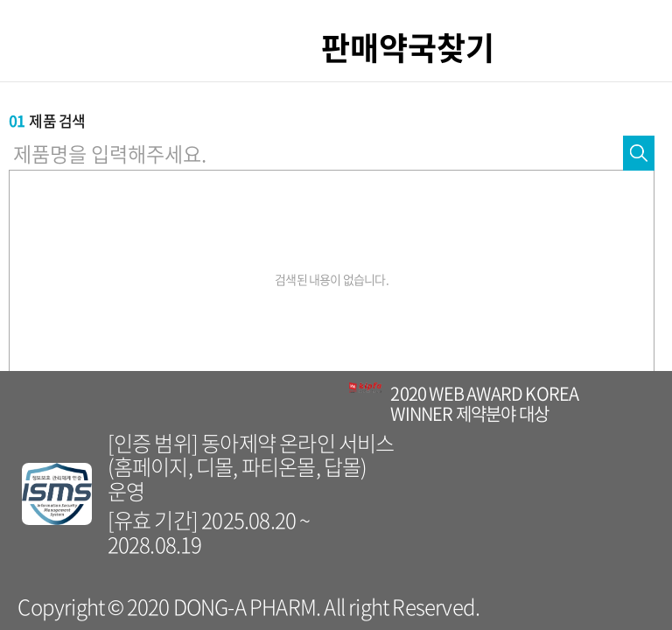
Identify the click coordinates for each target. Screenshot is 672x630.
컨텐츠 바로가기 (0, 0)
